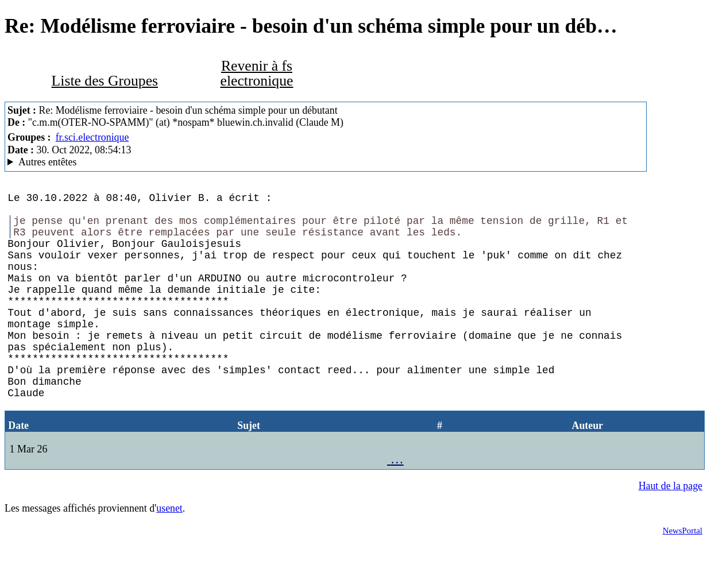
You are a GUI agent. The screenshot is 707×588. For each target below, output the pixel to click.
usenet (169, 552)
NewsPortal (683, 574)
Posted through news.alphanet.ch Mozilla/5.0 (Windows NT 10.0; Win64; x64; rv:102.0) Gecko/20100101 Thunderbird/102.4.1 (326, 162)
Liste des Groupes (105, 81)
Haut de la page (671, 529)
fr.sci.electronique (92, 137)
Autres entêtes (48, 162)
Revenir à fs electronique (256, 73)
